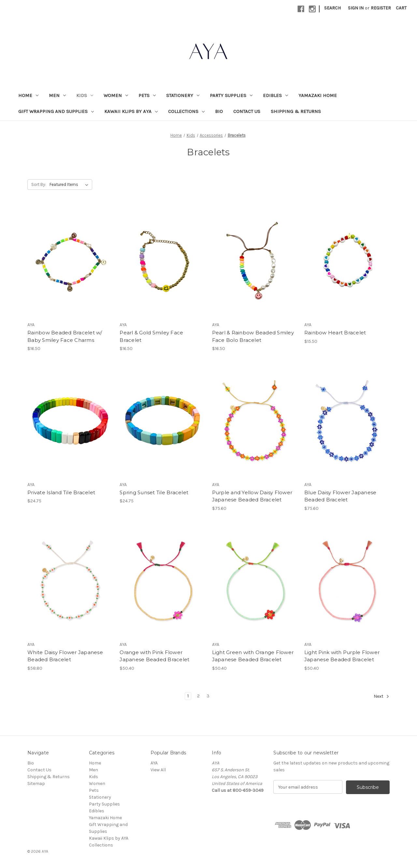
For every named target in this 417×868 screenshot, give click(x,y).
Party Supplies (231, 95)
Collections (186, 111)
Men (57, 95)
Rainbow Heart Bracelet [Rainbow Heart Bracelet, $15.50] (335, 333)
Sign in (356, 8)
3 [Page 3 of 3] (208, 696)
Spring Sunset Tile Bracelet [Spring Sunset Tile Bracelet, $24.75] (154, 492)
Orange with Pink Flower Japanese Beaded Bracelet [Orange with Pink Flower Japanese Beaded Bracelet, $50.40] (154, 656)
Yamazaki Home (318, 95)
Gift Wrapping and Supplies (56, 111)
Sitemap (36, 784)
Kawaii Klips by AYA (131, 111)
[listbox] (70, 185)
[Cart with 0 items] (401, 8)
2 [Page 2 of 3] (198, 696)
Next (381, 696)
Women (116, 95)
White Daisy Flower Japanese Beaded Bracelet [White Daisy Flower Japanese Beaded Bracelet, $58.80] (65, 656)
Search (332, 8)
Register (381, 8)
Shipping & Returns (296, 111)
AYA (154, 763)
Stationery (183, 95)
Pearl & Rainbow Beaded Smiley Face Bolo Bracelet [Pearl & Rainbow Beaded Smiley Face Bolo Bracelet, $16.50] (253, 336)
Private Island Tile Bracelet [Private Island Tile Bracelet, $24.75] (61, 492)
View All (158, 770)
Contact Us (247, 111)
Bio (219, 111)
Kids (85, 95)
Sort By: (39, 184)
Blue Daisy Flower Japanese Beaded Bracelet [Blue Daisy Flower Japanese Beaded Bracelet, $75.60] (340, 496)
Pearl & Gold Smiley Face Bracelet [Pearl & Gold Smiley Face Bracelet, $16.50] (151, 336)
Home (28, 95)
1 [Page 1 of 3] (188, 696)
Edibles (275, 95)
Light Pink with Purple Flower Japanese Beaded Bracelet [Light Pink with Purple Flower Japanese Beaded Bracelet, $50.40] (342, 656)
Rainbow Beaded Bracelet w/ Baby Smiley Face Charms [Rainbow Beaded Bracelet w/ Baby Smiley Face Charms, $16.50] (65, 336)
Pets (147, 95)
